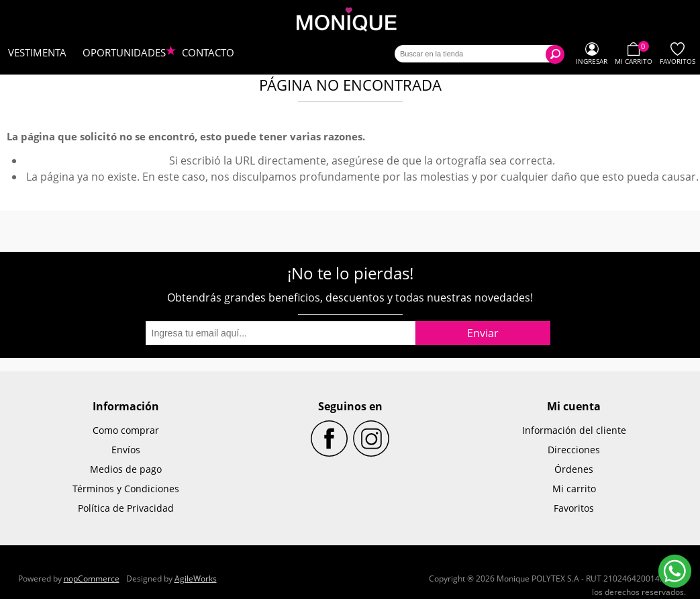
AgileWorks (196, 579)
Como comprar (126, 430)
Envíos (126, 450)
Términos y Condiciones (126, 489)
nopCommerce (92, 579)
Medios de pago (126, 469)
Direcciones (574, 450)
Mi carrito (574, 489)
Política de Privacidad (126, 508)
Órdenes (574, 469)
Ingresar (592, 61)
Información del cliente (574, 430)
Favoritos (574, 508)
